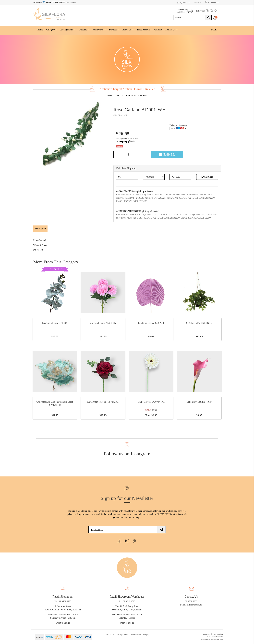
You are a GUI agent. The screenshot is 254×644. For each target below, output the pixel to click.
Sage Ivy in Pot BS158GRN (199, 323)
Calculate (207, 177)
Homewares (99, 30)
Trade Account (144, 30)
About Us (128, 30)
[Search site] (208, 17)
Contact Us (197, 2)
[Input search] (189, 17)
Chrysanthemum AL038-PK (103, 323)
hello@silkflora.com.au (191, 605)
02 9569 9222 (212, 2)
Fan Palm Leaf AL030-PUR (151, 323)
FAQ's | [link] (146, 635)
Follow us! (200, 11)
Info (133, 141)
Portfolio (158, 30)
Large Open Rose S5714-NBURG (103, 402)
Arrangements (68, 30)
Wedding (84, 30)
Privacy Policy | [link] (123, 635)
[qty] (127, 177)
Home (40, 30)
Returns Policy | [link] (136, 635)
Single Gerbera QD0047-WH (151, 402)
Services (114, 30)
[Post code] (180, 177)
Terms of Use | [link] (110, 635)
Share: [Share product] (178, 128)
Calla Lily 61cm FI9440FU (199, 402)
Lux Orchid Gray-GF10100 (55, 323)
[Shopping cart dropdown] (215, 18)
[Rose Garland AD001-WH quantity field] (130, 154)
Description (41, 229)
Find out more (71, 3)
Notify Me (167, 154)
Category (52, 30)
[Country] (154, 177)
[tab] (41, 229)
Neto (221, 639)
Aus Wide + (185, 10)
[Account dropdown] (183, 2)
